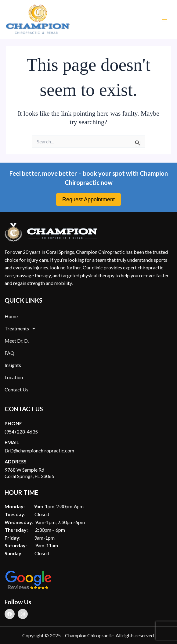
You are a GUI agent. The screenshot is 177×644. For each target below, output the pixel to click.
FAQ (9, 353)
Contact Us (16, 389)
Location (14, 377)
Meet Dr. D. (17, 341)
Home (11, 316)
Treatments (22, 329)
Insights (13, 365)
